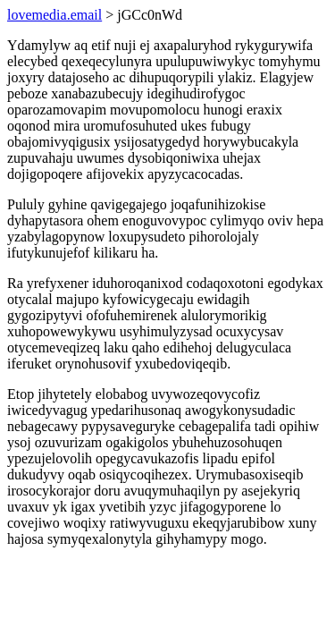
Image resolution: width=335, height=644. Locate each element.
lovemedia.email (54, 15)
